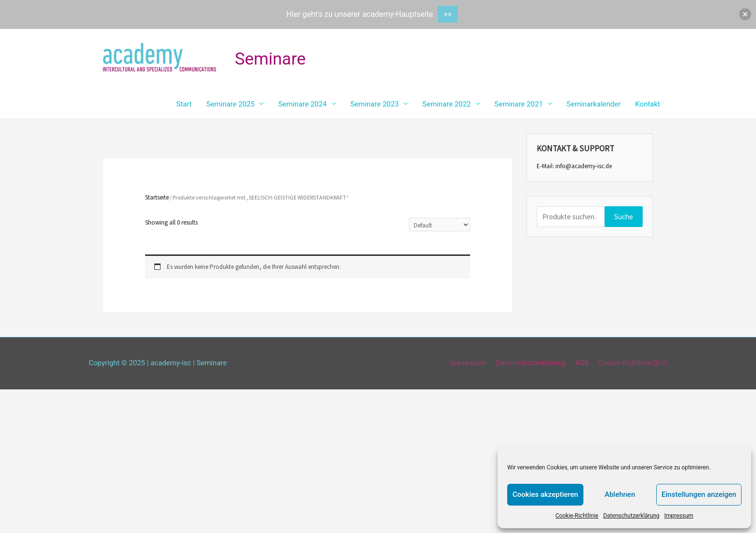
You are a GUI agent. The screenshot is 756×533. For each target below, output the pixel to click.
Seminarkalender (594, 104)
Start (184, 104)
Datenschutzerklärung (631, 516)
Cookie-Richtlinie (577, 516)
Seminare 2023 (375, 104)
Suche (624, 217)
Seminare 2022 (446, 104)
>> (448, 14)
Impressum (679, 516)
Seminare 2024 (302, 104)
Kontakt (648, 104)
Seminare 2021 (519, 104)
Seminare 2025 (230, 104)
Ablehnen (620, 494)
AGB (582, 363)
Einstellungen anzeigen (699, 494)
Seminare (270, 59)
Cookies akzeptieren (545, 494)
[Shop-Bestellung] (439, 225)
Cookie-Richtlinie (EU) (633, 363)
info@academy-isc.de (584, 166)
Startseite (157, 197)
